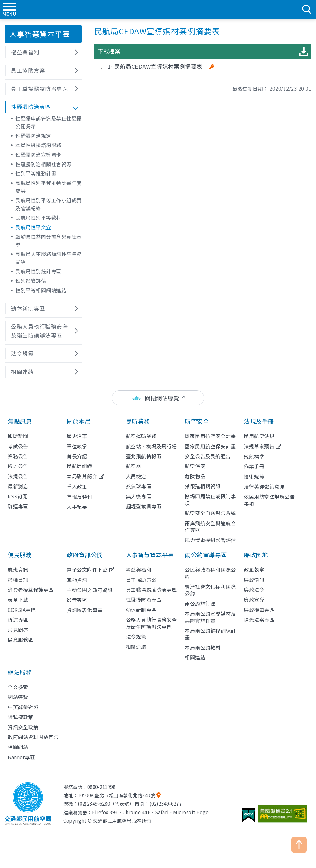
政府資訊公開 (85, 555)
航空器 (134, 466)
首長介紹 (77, 456)
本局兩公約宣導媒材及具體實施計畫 (210, 617)
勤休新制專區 (141, 610)
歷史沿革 (77, 436)
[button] (43, 52)
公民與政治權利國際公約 (210, 573)
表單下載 (18, 599)
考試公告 (18, 446)
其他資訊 (77, 580)
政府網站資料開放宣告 (33, 737)
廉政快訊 (254, 580)
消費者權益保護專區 (31, 590)
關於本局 (79, 421)
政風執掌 (254, 569)
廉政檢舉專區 (259, 610)
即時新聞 (18, 436)
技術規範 (254, 476)
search (307, 9)
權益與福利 (139, 569)
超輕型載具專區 (144, 506)
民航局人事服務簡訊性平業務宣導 (49, 258)
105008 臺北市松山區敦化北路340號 (116, 795)
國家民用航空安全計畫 (210, 436)
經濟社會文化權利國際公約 (210, 590)
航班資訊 (18, 569)
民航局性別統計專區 (38, 271)
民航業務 (138, 421)
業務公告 (18, 456)
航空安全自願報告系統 (210, 513)
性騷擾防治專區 (144, 599)
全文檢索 (18, 687)
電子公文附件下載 (87, 569)
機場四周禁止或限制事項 (210, 500)
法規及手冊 (259, 421)
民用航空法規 (259, 436)
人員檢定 (136, 476)
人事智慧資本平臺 (150, 555)
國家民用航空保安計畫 (210, 446)
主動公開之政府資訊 (90, 590)
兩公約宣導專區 (206, 555)
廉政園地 (256, 555)
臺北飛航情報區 (144, 456)
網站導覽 (18, 697)
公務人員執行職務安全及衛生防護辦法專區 (151, 623)
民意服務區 (21, 640)
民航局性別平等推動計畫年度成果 (49, 187)
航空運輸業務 (141, 436)
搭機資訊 (18, 580)
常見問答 (18, 630)
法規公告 (18, 476)
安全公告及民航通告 (208, 456)
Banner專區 (21, 757)
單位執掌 (77, 446)
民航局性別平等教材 (38, 218)
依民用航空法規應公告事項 (269, 500)
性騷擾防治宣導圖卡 (38, 155)
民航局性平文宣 (33, 227)
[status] (158, 398)
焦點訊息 (20, 421)
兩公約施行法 (200, 603)
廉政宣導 (254, 599)
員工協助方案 (141, 580)
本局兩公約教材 (203, 647)
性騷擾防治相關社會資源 (44, 164)
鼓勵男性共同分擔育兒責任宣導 (49, 240)
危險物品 (195, 476)
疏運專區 (18, 506)
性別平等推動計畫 (36, 173)
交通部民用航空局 (158, 9)
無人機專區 (139, 496)
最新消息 (18, 486)
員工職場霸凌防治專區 (151, 590)
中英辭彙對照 (23, 707)
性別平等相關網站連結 (41, 290)
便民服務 (20, 555)
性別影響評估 (31, 281)
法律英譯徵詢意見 (264, 486)
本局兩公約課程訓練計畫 (210, 634)
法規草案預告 (259, 446)
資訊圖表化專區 (85, 610)
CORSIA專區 (22, 610)
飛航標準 (254, 456)
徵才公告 (18, 466)
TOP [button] (299, 845)
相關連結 (136, 646)
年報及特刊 (79, 497)
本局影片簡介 (82, 476)
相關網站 (18, 747)
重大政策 (77, 486)
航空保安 (195, 466)
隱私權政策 (21, 717)
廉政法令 (254, 590)
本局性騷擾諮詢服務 (38, 145)
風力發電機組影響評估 (210, 540)
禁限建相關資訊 (203, 486)
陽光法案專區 (259, 620)
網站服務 (20, 672)
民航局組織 (79, 466)
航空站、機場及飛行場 (151, 446)
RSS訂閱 (18, 496)
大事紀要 (77, 506)
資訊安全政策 (23, 727)
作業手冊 (254, 466)
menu (9, 9)
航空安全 (197, 421)
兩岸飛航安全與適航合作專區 (210, 527)
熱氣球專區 (139, 486)
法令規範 (136, 637)
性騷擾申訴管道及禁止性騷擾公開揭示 (49, 122)
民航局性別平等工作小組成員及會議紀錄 (49, 204)
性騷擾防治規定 (33, 136)
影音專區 (77, 600)
